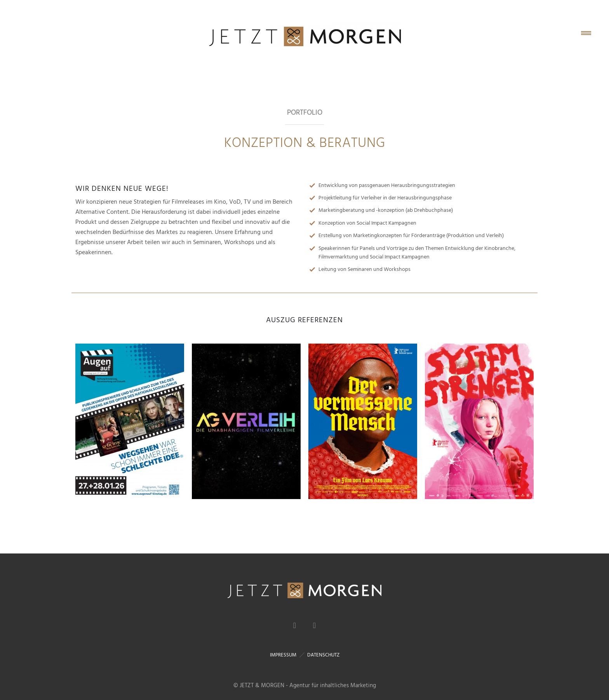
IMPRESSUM (283, 655)
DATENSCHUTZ (323, 655)
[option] (130, 421)
